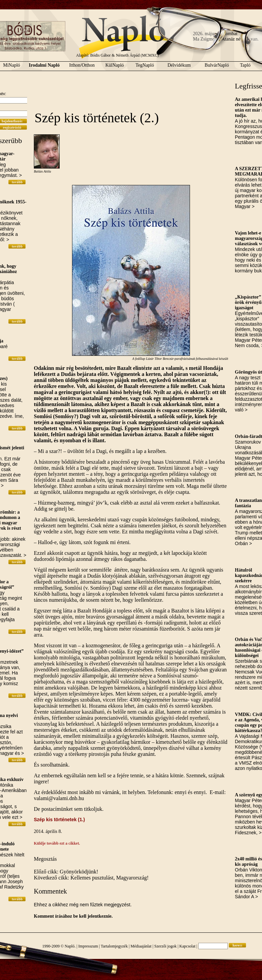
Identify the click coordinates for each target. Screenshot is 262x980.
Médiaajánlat (141, 946)
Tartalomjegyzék (114, 946)
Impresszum (88, 946)
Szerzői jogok (166, 946)
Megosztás (45, 859)
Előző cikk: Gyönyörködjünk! (66, 872)
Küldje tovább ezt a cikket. (57, 843)
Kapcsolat (187, 946)
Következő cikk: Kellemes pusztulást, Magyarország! (91, 878)
